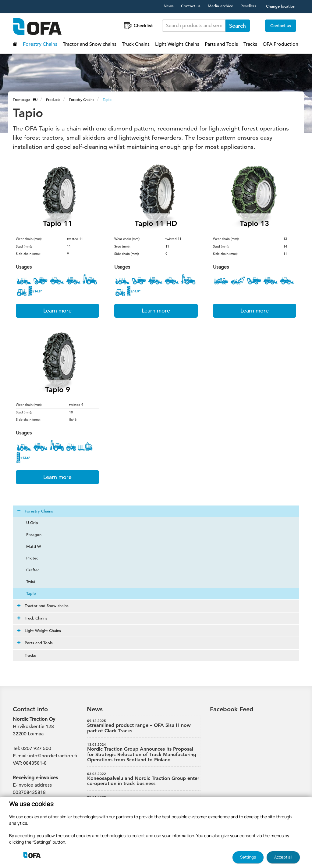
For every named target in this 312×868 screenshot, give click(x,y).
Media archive (220, 6)
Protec (28, 558)
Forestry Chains (40, 44)
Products (53, 99)
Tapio (107, 99)
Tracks (250, 44)
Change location (281, 6)
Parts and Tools (221, 44)
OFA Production (280, 44)
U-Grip (28, 523)
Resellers (248, 6)
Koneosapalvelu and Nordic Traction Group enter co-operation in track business (144, 779)
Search (238, 26)
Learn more (57, 311)
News (169, 6)
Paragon (30, 535)
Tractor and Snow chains (90, 44)
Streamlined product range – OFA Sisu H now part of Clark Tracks (144, 726)
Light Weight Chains (177, 44)
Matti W (30, 547)
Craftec (29, 570)
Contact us (191, 6)
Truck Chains (136, 44)
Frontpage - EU (25, 99)
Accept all (283, 857)
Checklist (138, 25)
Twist (27, 582)
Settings (248, 857)
